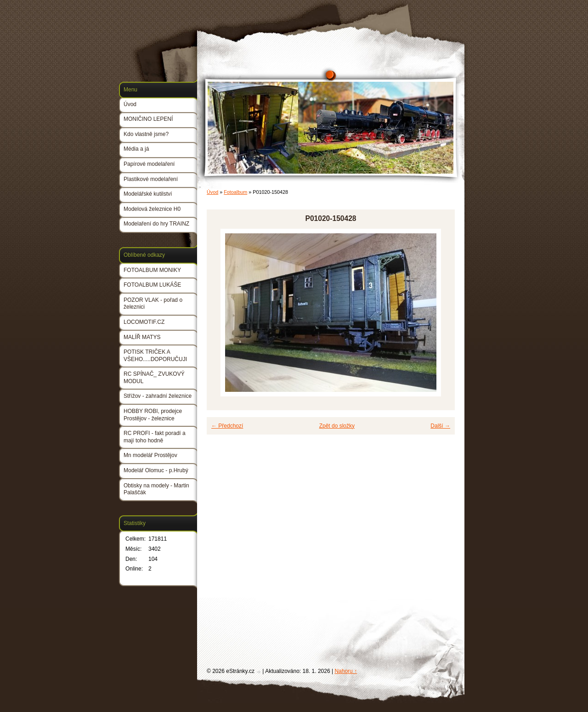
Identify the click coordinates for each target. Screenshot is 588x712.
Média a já (136, 149)
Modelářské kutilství (148, 194)
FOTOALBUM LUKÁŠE (152, 285)
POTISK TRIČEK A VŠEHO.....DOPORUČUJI (155, 356)
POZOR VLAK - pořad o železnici (153, 304)
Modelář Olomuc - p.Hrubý (156, 470)
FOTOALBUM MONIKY (152, 270)
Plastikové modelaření (151, 179)
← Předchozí (227, 426)
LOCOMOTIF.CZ (144, 322)
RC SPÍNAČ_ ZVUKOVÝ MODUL (154, 378)
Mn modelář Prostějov (150, 455)
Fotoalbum (235, 192)
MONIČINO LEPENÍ (148, 119)
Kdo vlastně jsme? (146, 134)
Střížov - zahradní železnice (158, 396)
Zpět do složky (337, 426)
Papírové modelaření (149, 164)
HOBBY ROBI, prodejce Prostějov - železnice (153, 415)
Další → (440, 426)
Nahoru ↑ (346, 671)
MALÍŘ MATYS (142, 337)
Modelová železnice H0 (152, 209)
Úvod (212, 192)
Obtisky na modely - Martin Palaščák (156, 489)
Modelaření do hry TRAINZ (156, 224)
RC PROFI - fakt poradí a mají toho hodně (155, 437)
